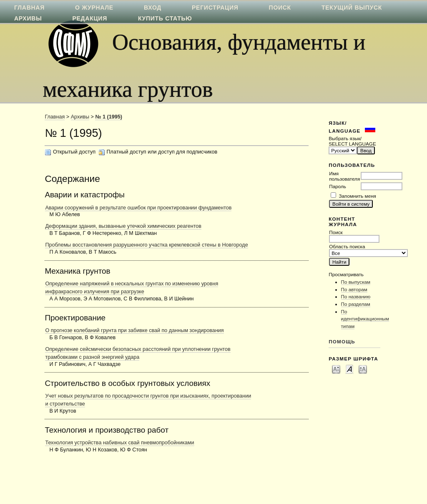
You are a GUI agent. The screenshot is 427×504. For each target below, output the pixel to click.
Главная (55, 117)
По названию (356, 296)
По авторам (354, 289)
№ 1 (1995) (108, 117)
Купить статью (165, 18)
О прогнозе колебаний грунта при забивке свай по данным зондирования (134, 330)
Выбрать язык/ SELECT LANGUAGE (352, 141)
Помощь (342, 341)
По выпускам (356, 282)
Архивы (28, 18)
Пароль (338, 186)
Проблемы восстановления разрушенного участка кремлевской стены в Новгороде (146, 245)
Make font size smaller (336, 369)
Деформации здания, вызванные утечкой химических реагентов (123, 226)
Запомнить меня (358, 196)
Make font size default (349, 369)
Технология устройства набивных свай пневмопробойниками (119, 443)
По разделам (356, 304)
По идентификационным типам (365, 319)
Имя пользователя (344, 176)
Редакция (90, 18)
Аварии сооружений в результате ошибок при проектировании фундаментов (138, 208)
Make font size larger (363, 369)
